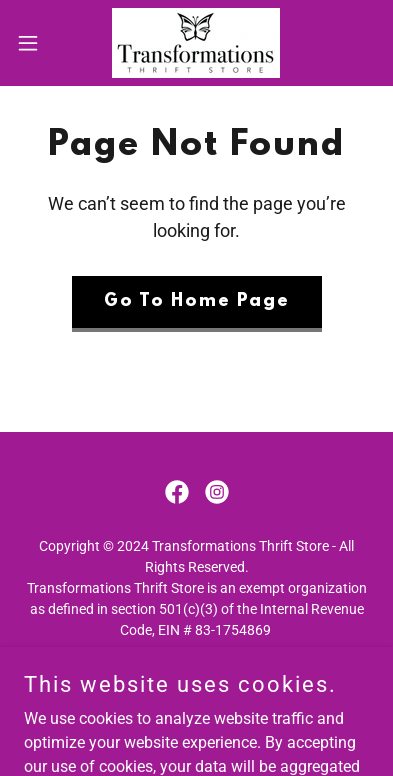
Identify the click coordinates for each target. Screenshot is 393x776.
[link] (196, 43)
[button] (36, 43)
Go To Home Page (197, 302)
